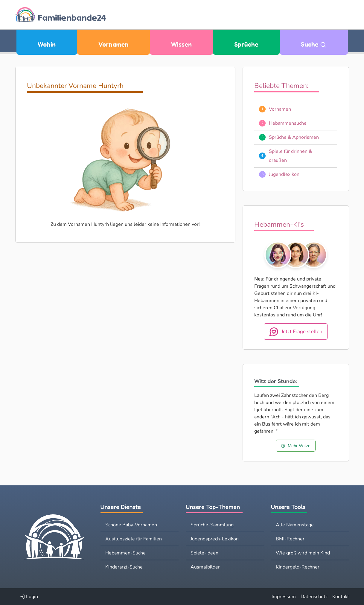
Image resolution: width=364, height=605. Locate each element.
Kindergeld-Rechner (298, 567)
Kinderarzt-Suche (124, 567)
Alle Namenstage (295, 525)
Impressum (284, 597)
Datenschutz (314, 597)
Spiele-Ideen (204, 553)
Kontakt (341, 597)
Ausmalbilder (205, 567)
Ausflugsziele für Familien (134, 539)
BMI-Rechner (290, 539)
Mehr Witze (296, 446)
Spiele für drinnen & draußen (290, 156)
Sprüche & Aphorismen (294, 137)
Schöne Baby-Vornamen (131, 525)
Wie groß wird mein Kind (303, 553)
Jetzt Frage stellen (296, 332)
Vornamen (114, 44)
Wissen (182, 44)
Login (29, 597)
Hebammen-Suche (125, 553)
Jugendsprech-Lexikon (215, 539)
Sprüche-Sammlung (212, 525)
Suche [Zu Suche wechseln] (314, 44)
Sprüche (246, 44)
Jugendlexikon (284, 174)
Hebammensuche (288, 123)
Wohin (47, 44)
